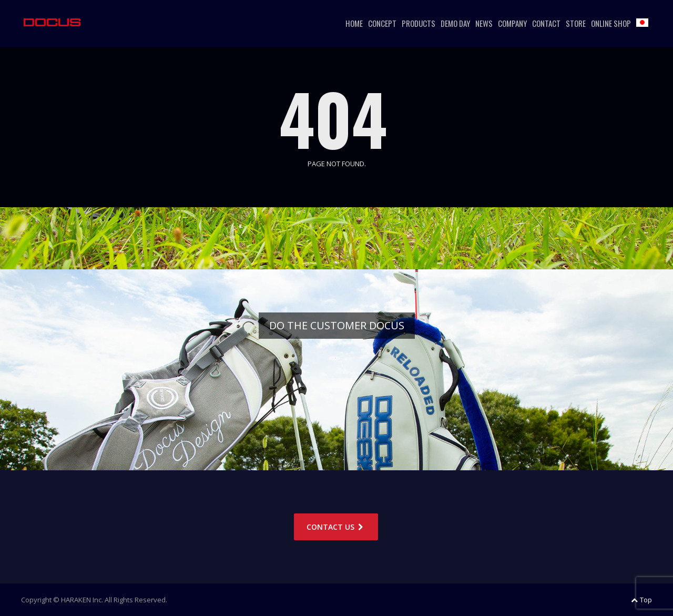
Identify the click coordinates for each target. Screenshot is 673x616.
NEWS (484, 23)
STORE (576, 23)
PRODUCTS (419, 23)
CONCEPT (382, 23)
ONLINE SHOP (611, 23)
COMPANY (512, 23)
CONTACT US (336, 527)
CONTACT (546, 23)
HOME (354, 23)
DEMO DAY (455, 23)
